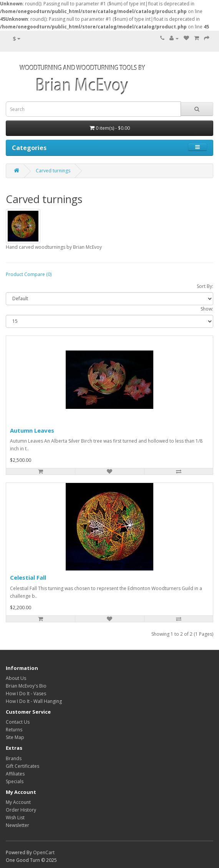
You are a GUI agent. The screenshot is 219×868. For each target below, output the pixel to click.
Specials (15, 781)
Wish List (15, 818)
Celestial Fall (28, 577)
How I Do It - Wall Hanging (34, 701)
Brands (14, 758)
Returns (14, 730)
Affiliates (15, 774)
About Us (16, 678)
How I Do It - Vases (26, 694)
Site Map (15, 737)
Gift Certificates (22, 766)
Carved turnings (53, 171)
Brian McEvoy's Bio (26, 686)
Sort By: (205, 286)
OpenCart (44, 852)
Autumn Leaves (32, 430)
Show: (207, 309)
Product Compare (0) (29, 274)
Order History (21, 810)
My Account (18, 802)
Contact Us (18, 722)
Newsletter (17, 825)
